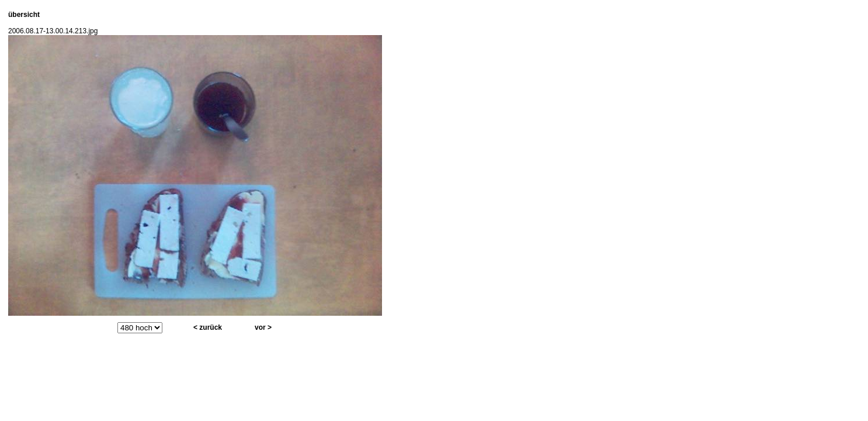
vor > (263, 327)
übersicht (24, 15)
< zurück (208, 327)
